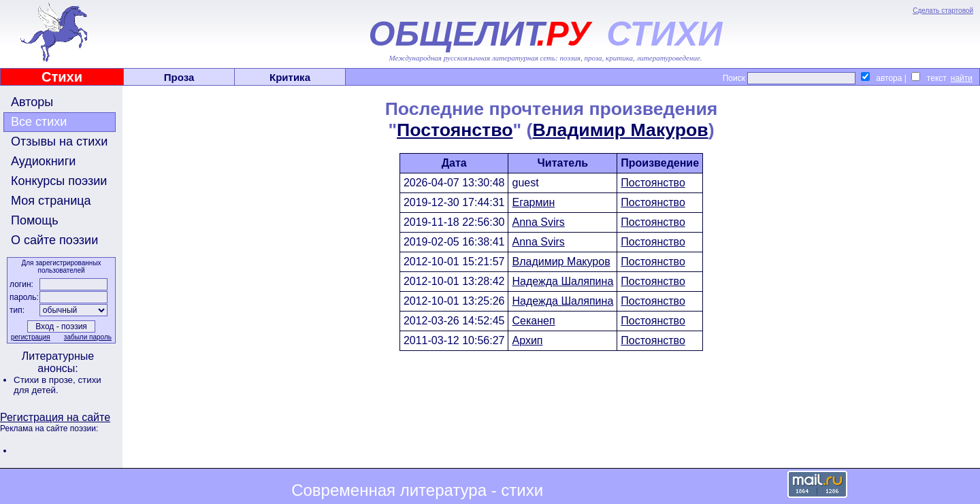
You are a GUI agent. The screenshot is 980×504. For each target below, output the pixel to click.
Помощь (35, 220)
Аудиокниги (43, 161)
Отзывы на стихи (59, 141)
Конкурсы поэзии (59, 181)
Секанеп (533, 321)
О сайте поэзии (54, 240)
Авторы (32, 102)
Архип (527, 340)
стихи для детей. (58, 385)
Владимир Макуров (620, 130)
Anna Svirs (538, 222)
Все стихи (39, 122)
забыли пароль (88, 337)
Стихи (62, 77)
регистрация (31, 337)
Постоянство (455, 130)
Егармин (533, 202)
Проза (179, 77)
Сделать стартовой (943, 11)
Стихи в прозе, (46, 380)
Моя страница (51, 201)
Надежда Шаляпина (562, 281)
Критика (290, 77)
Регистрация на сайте (55, 417)
